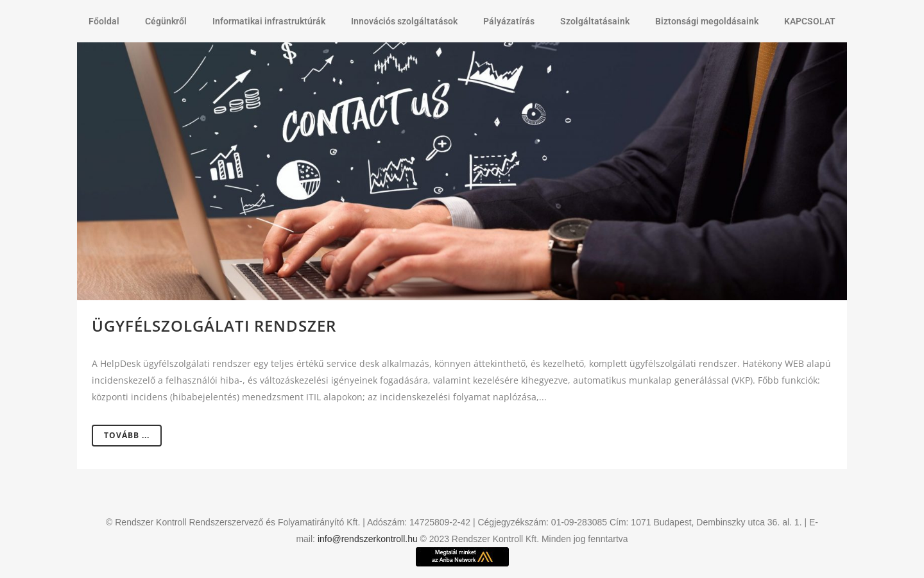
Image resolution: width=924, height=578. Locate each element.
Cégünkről (166, 21)
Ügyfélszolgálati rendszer (214, 326)
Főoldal (104, 21)
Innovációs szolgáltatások (404, 21)
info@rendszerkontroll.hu (368, 539)
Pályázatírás (509, 21)
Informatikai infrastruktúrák (269, 21)
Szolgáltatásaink (595, 21)
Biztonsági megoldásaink (707, 21)
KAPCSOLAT (810, 21)
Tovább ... (127, 435)
